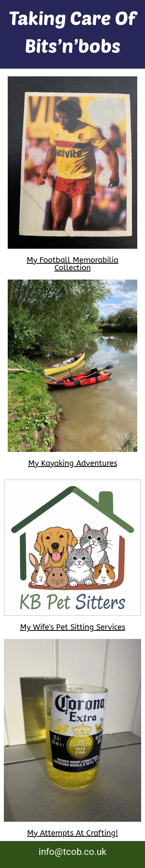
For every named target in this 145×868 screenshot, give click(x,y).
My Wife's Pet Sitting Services (73, 627)
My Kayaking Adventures (73, 463)
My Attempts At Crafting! (72, 833)
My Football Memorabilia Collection (72, 264)
